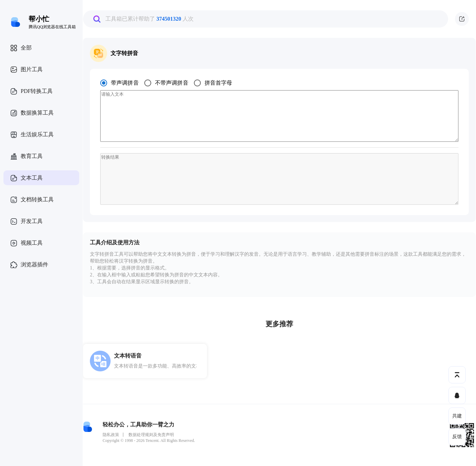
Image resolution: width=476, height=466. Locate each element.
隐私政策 (111, 435)
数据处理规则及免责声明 (151, 435)
